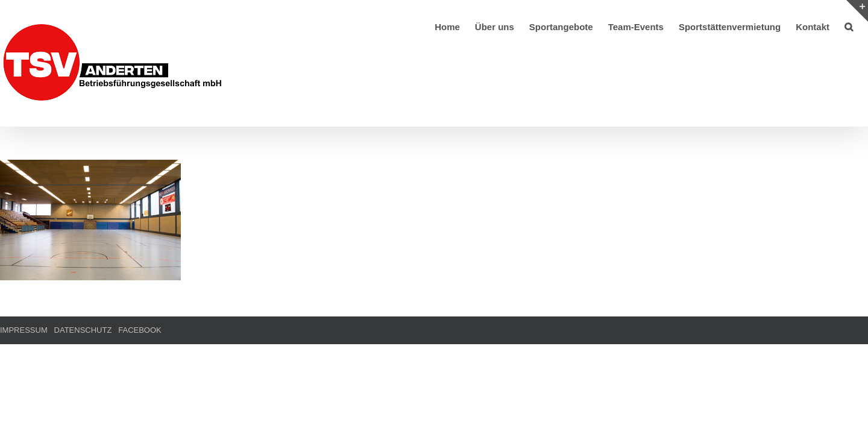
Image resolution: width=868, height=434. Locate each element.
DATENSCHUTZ (83, 330)
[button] (864, 26)
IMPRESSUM (24, 330)
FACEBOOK (140, 330)
